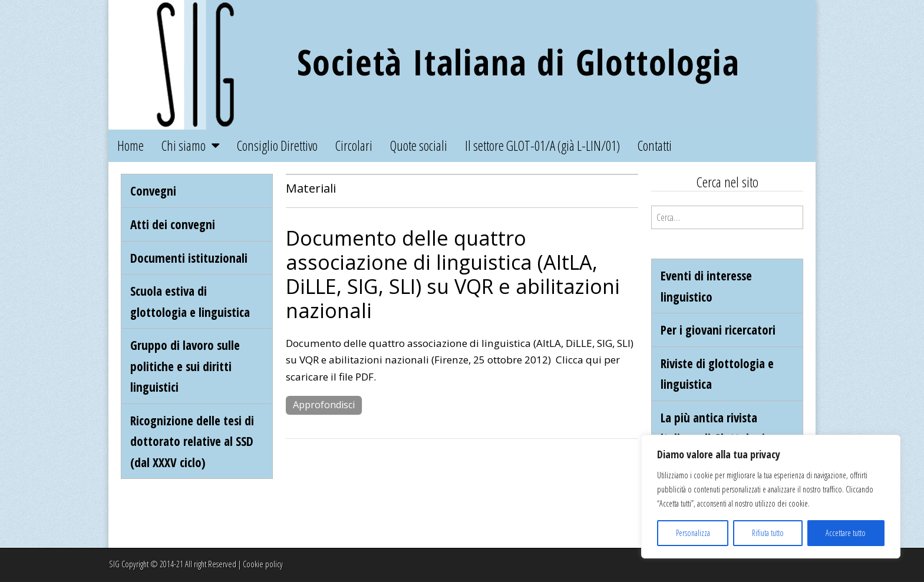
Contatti (655, 145)
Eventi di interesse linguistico (706, 286)
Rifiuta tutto (768, 533)
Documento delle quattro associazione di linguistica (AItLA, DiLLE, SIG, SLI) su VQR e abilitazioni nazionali (453, 274)
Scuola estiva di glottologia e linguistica (190, 301)
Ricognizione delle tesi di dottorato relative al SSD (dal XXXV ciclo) (192, 441)
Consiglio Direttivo (277, 145)
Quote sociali (419, 145)
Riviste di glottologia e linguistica (717, 374)
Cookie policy (263, 564)
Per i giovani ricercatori (718, 330)
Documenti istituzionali (189, 258)
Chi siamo (184, 145)
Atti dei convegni (173, 224)
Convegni (153, 191)
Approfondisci (324, 405)
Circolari (354, 145)
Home (131, 145)
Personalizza (693, 533)
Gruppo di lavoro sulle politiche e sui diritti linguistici (185, 366)
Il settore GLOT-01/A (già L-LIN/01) (542, 145)
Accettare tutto (846, 533)
